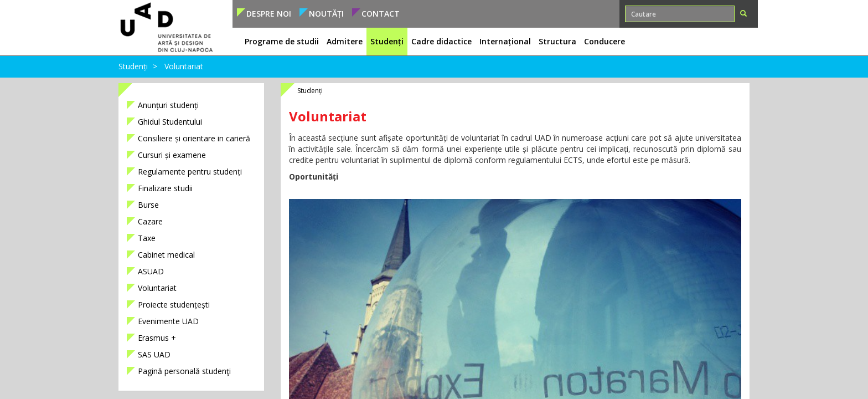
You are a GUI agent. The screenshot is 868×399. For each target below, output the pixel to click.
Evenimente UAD (168, 321)
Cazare (150, 221)
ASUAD (151, 271)
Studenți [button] (387, 41)
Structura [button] (557, 41)
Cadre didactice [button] (441, 41)
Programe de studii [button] (282, 41)
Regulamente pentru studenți (190, 172)
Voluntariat (184, 66)
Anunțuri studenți (168, 105)
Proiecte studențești (174, 305)
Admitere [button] (345, 41)
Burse (148, 205)
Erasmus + (157, 338)
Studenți (133, 66)
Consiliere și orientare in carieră (194, 138)
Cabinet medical (166, 255)
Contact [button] (381, 14)
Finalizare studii (165, 188)
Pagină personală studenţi (184, 371)
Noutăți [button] (326, 14)
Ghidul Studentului (170, 122)
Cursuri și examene (172, 155)
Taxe (147, 238)
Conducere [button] (604, 41)
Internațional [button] (505, 41)
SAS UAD (154, 354)
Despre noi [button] (269, 14)
